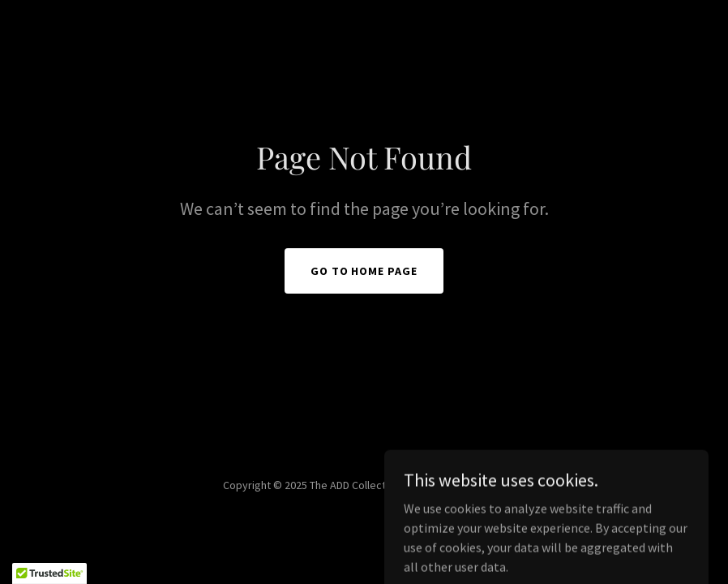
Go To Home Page (364, 271)
